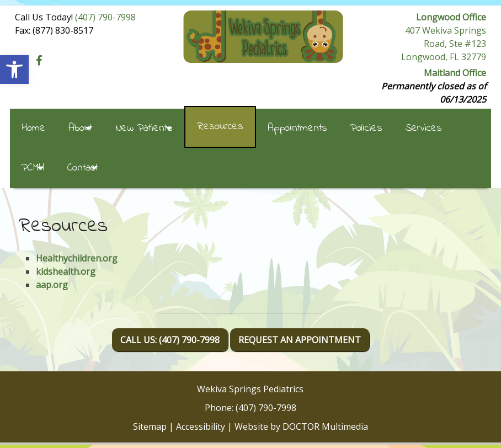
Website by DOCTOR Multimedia (301, 426)
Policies (366, 128)
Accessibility (201, 426)
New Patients (144, 128)
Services (424, 128)
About (80, 128)
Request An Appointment (300, 340)
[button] (14, 70)
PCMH (33, 168)
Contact (82, 168)
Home (33, 128)
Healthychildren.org (77, 258)
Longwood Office (451, 17)
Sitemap (150, 426)
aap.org (52, 285)
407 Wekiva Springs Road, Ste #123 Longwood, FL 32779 (444, 44)
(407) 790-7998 (105, 17)
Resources (220, 127)
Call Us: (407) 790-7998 (170, 340)
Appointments (297, 128)
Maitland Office (455, 73)
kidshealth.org (66, 271)
